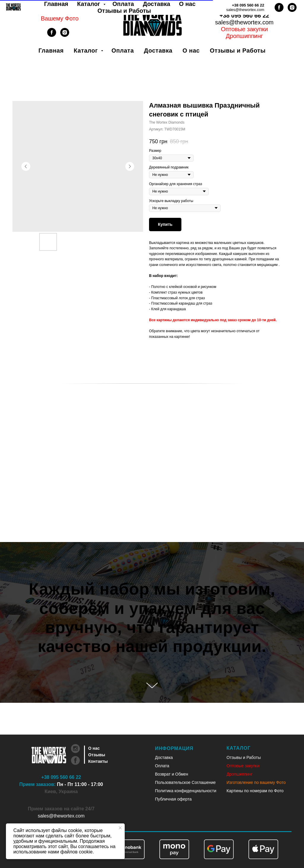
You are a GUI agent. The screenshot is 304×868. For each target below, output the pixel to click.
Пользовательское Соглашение (185, 782)
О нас (191, 51)
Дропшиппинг (240, 774)
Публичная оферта (173, 799)
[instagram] (65, 35)
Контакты (98, 761)
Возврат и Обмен (172, 774)
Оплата (122, 51)
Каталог (87, 51)
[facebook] (52, 35)
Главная (51, 51)
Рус (252, 9)
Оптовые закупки (244, 29)
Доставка (158, 51)
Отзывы (97, 755)
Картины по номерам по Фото (255, 791)
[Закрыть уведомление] (120, 828)
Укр (237, 9)
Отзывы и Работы (238, 51)
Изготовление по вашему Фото (256, 782)
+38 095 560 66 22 (244, 15)
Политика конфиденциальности (186, 791)
